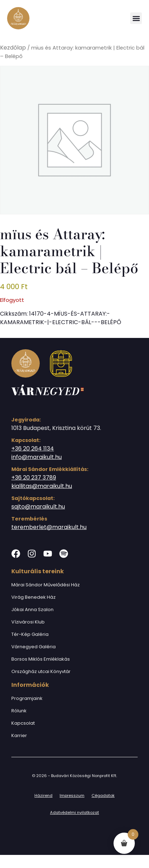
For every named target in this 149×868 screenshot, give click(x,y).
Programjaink (27, 698)
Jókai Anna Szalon (32, 610)
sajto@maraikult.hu (38, 507)
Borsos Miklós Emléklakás (41, 659)
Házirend (43, 795)
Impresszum (72, 795)
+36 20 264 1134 (33, 449)
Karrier (19, 735)
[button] (136, 18)
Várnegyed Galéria (34, 647)
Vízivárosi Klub (28, 622)
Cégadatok (103, 795)
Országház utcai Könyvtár (41, 671)
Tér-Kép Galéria (30, 634)
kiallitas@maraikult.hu (42, 486)
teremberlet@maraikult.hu (49, 527)
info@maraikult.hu (37, 457)
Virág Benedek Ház (34, 597)
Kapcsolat (23, 723)
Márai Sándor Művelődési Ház (46, 585)
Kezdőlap (13, 48)
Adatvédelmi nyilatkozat (74, 812)
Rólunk (19, 711)
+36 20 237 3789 (34, 478)
